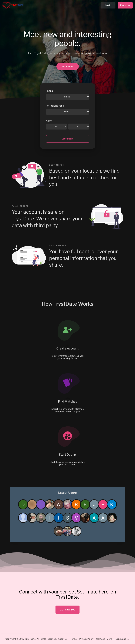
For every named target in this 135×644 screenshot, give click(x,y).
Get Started (68, 66)
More (111, 639)
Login (108, 5)
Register (125, 5)
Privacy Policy (86, 639)
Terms (73, 639)
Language (123, 639)
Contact (100, 639)
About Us (63, 639)
